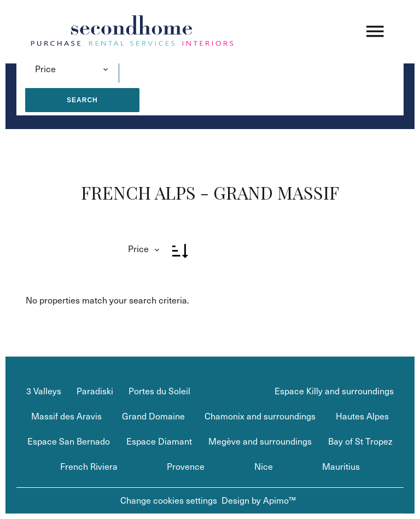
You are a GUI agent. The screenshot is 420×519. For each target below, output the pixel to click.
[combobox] (72, 69)
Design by (259, 500)
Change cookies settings (169, 500)
